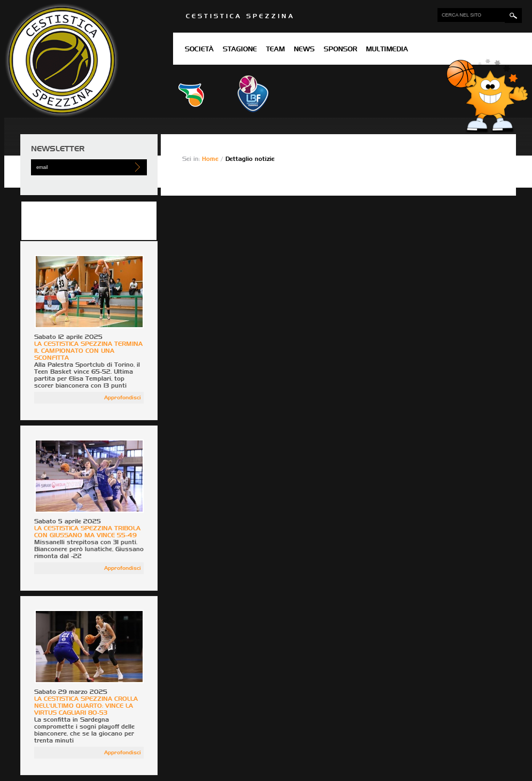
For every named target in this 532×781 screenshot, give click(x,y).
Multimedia (387, 50)
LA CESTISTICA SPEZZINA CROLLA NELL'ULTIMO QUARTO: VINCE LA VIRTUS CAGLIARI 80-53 (86, 706)
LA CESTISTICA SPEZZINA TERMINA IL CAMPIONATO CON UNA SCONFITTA (88, 351)
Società (199, 50)
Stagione (240, 50)
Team (275, 50)
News (304, 50)
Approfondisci (123, 398)
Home (211, 159)
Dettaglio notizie (250, 159)
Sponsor (341, 50)
